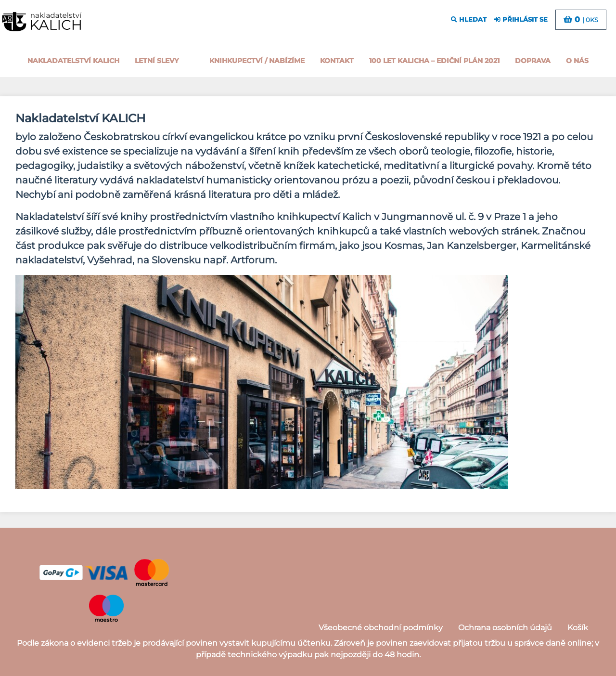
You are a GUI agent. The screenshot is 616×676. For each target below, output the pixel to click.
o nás (577, 61)
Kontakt (337, 61)
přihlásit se (521, 19)
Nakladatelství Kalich (73, 61)
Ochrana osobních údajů (505, 628)
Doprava (533, 61)
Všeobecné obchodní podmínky (381, 628)
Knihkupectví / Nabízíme (257, 61)
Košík (578, 628)
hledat (469, 19)
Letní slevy (157, 61)
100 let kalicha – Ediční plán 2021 (434, 61)
